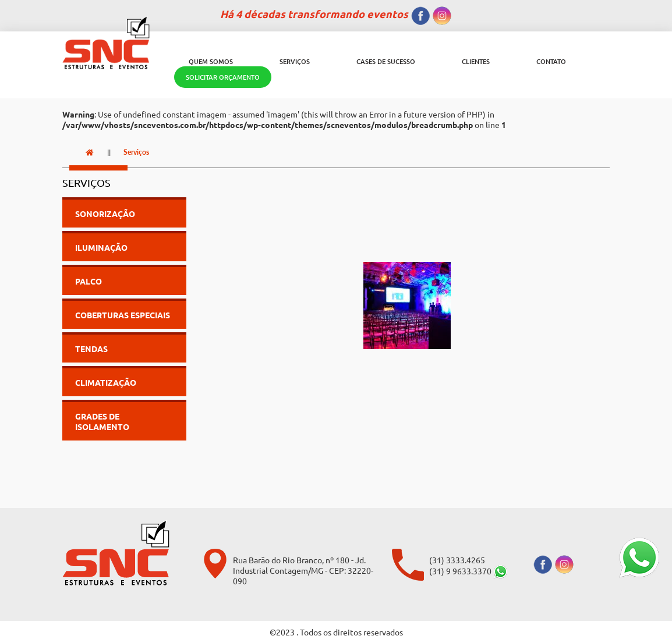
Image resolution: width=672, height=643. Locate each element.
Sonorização (105, 214)
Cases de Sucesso (386, 61)
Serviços (295, 61)
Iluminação (101, 247)
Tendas (91, 349)
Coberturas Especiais (123, 315)
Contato (551, 61)
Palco (89, 281)
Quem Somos (211, 61)
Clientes (476, 61)
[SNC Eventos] (101, 42)
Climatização (106, 382)
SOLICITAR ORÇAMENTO (223, 77)
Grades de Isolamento (102, 421)
